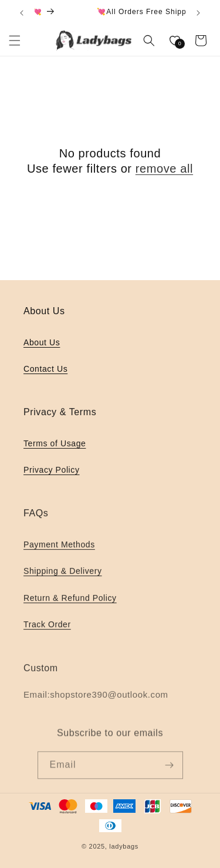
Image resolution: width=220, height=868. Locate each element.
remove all (164, 169)
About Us (42, 342)
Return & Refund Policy (70, 600)
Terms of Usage (55, 445)
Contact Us (45, 369)
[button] (15, 41)
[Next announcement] (198, 13)
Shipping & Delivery (63, 573)
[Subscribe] (170, 768)
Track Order (47, 626)
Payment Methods (59, 547)
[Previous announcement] (22, 13)
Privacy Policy (52, 472)
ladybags (124, 846)
